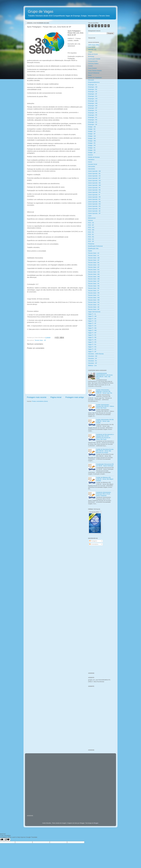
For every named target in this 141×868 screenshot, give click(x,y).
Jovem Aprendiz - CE (94, 176)
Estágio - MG (92, 141)
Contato (90, 66)
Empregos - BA (93, 89)
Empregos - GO (93, 99)
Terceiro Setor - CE (94, 265)
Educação (91, 80)
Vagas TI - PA (92, 335)
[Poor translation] (7, 840)
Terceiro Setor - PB (94, 286)
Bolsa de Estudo (93, 54)
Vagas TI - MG (92, 330)
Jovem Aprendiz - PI (94, 195)
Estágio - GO (92, 136)
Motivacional (92, 218)
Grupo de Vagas (41, 11)
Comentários (94, 544)
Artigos (90, 52)
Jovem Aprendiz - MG (94, 185)
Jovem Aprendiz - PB (94, 190)
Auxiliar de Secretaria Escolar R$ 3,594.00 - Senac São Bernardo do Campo (105, 451)
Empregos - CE (93, 92)
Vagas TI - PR (92, 342)
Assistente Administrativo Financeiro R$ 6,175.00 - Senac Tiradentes (103, 494)
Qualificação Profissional (95, 246)
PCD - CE (91, 223)
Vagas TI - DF (92, 323)
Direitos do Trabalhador (95, 78)
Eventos (91, 155)
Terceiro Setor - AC (94, 253)
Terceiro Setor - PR (94, 293)
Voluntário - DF (93, 358)
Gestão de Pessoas (94, 157)
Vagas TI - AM (92, 316)
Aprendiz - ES (92, 50)
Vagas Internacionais (94, 312)
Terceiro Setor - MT (94, 281)
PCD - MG (91, 230)
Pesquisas (91, 244)
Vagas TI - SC (92, 349)
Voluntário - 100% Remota (96, 354)
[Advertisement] (101, 579)
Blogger (96, 823)
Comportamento (93, 61)
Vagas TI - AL (92, 314)
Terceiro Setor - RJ (94, 295)
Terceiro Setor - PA (94, 284)
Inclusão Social (93, 164)
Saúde (90, 251)
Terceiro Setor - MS (94, 279)
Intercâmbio (92, 169)
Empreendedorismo (94, 82)
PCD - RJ (91, 234)
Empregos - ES (93, 96)
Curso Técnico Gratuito (95, 71)
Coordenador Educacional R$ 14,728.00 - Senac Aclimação (105, 465)
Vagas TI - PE (92, 340)
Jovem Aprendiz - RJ (94, 199)
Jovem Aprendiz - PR (94, 197)
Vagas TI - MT (92, 333)
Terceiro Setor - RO (94, 298)
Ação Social (92, 47)
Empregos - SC (93, 122)
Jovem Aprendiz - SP (94, 213)
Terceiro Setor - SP (40, 340)
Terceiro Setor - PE (94, 288)
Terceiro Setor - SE (94, 307)
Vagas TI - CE (92, 321)
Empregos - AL (92, 85)
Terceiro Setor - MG (94, 277)
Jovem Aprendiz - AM (94, 171)
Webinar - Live (92, 365)
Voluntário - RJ (92, 361)
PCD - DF (91, 225)
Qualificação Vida (93, 248)
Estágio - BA (92, 129)
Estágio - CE (92, 131)
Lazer (90, 216)
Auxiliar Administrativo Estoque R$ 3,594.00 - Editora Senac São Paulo (105, 406)
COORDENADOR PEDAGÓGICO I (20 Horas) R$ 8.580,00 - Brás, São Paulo (104, 376)
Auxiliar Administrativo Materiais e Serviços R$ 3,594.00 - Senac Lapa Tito (104, 391)
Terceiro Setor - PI (93, 291)
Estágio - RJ (92, 148)
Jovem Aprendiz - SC (94, 209)
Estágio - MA (92, 138)
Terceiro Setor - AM (94, 258)
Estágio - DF (92, 134)
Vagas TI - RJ (92, 344)
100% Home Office (94, 45)
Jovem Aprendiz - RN (94, 202)
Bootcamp (91, 56)
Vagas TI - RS (92, 347)
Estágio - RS (92, 150)
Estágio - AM (92, 127)
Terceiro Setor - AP (94, 260)
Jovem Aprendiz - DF (94, 178)
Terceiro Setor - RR (94, 300)
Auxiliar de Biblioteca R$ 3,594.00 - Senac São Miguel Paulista (105, 479)
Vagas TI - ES (92, 326)
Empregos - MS (93, 106)
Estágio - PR (92, 145)
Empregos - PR (93, 115)
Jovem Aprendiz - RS (94, 206)
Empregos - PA (93, 110)
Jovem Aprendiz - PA (94, 188)
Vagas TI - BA (92, 319)
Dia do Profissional (94, 73)
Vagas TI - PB (92, 337)
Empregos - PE (93, 113)
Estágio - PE (92, 143)
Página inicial (56, 397)
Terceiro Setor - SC (94, 305)
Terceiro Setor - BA (94, 263)
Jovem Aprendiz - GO (94, 181)
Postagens (93, 541)
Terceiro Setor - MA (94, 274)
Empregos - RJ (93, 117)
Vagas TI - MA (92, 328)
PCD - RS (91, 237)
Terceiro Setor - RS (94, 302)
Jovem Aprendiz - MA (94, 183)
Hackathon (91, 160)
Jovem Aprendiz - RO (94, 204)
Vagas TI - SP (92, 352)
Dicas (90, 75)
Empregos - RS (93, 120)
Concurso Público (93, 64)
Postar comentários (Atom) (40, 401)
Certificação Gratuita (94, 59)
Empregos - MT (93, 108)
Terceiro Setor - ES (94, 270)
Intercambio (92, 166)
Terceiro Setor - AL (94, 255)
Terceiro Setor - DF (94, 267)
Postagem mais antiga (75, 397)
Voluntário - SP (93, 363)
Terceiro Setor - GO (94, 272)
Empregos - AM (93, 87)
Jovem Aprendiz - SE (94, 211)
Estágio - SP (92, 153)
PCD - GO (91, 227)
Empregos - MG (93, 103)
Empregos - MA (93, 101)
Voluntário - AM (93, 356)
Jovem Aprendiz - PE (94, 192)
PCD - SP (91, 241)
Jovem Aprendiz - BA (94, 174)
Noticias (90, 220)
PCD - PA (91, 232)
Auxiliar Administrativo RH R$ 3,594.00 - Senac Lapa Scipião (105, 421)
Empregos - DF (93, 94)
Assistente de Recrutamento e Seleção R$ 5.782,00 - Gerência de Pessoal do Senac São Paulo (105, 437)
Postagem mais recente (37, 397)
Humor (90, 162)
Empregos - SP (93, 124)
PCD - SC (91, 239)
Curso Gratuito (92, 68)
